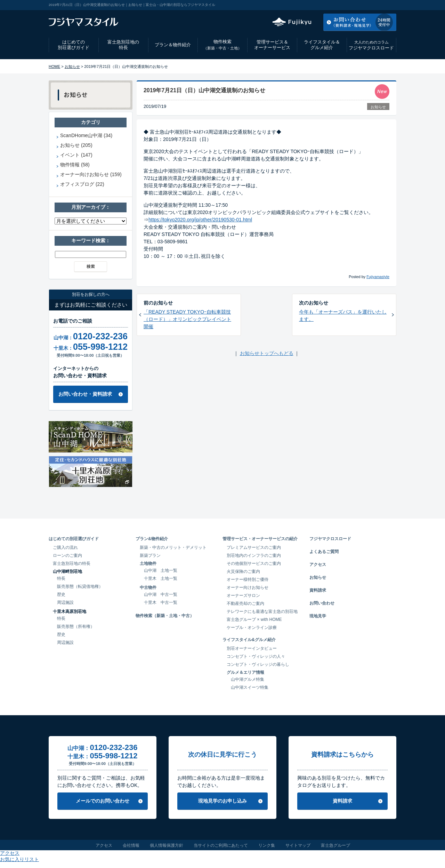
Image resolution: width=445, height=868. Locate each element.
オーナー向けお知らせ (248, 587)
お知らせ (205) (76, 145)
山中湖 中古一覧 (161, 594)
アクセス (340, 5)
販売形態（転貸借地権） (80, 586)
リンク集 (267, 845)
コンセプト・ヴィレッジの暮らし (258, 664)
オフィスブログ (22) (82, 184)
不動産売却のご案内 (245, 603)
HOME (54, 66)
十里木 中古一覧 (161, 602)
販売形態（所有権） (76, 626)
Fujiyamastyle (378, 277)
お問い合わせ (322, 603)
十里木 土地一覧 (161, 578)
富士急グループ (335, 845)
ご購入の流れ (65, 547)
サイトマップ (298, 845)
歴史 (61, 594)
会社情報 (131, 845)
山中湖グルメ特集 (248, 679)
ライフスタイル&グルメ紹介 (249, 640)
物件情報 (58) (75, 165)
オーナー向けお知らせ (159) (91, 174)
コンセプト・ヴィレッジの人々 (256, 656)
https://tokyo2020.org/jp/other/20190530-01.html (200, 220)
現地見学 (318, 616)
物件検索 (222, 45)
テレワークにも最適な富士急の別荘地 (262, 611)
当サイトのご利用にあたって (221, 845)
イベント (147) (76, 155)
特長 (61, 578)
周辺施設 (65, 602)
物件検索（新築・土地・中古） (165, 616)
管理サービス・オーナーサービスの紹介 (260, 539)
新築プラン (150, 555)
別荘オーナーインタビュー (252, 648)
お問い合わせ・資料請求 (85, 394)
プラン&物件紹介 (152, 539)
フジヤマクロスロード (371, 45)
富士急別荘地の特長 (123, 45)
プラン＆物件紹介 (173, 45)
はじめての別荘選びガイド (74, 45)
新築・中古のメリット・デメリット (173, 547)
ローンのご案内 (67, 555)
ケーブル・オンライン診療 (252, 628)
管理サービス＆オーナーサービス (272, 45)
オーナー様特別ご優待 (248, 579)
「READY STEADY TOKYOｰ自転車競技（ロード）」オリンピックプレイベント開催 (187, 319)
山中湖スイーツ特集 (250, 687)
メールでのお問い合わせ (103, 801)
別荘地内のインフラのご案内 (254, 555)
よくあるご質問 (324, 552)
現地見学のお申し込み (222, 801)
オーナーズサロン (243, 595)
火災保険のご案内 (243, 571)
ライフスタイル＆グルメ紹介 (322, 45)
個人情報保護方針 (167, 845)
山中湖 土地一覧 (161, 570)
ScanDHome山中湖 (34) (86, 135)
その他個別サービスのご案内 (254, 563)
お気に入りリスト (378, 5)
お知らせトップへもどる (267, 353)
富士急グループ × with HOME (254, 620)
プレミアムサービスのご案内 (254, 547)
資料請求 (318, 590)
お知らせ (72, 66)
